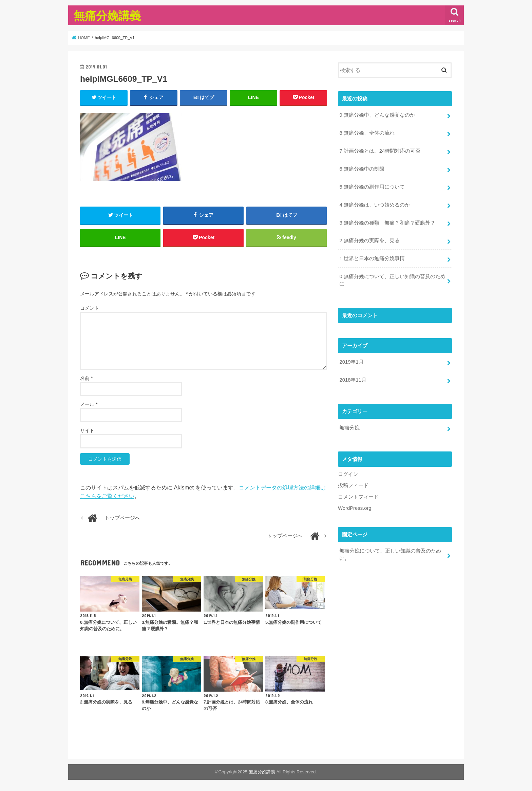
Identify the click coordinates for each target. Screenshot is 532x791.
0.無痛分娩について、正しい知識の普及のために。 (392, 280)
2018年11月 (353, 380)
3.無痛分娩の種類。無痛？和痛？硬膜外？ (387, 223)
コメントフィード (358, 497)
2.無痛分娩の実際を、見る (369, 240)
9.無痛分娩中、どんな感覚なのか (377, 115)
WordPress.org (355, 508)
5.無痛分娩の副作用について (372, 187)
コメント (90, 308)
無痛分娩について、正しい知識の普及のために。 (390, 555)
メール (89, 404)
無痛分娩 (349, 428)
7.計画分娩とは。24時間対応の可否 (380, 151)
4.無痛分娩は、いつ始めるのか (374, 205)
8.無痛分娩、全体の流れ (367, 133)
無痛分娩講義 (107, 15)
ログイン (348, 474)
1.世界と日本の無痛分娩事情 (372, 258)
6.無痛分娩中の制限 (362, 169)
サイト (87, 430)
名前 (86, 378)
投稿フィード (353, 485)
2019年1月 (351, 362)
